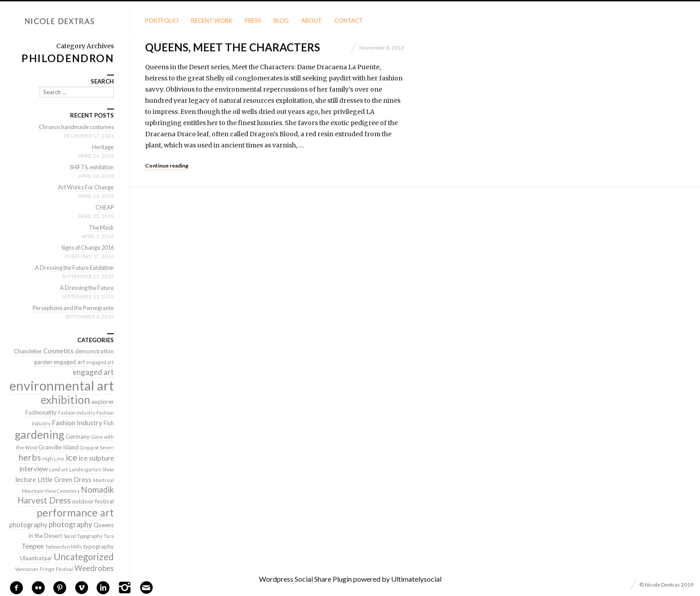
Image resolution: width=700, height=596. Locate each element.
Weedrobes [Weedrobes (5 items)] (94, 568)
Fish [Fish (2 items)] (109, 423)
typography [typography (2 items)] (98, 546)
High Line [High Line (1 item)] (53, 459)
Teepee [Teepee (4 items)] (33, 546)
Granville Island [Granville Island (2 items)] (58, 447)
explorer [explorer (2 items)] (103, 402)
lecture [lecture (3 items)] (26, 480)
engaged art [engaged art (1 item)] (100, 362)
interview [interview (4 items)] (33, 468)
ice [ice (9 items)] (71, 457)
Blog (281, 21)
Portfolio (162, 21)
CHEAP (104, 207)
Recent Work (212, 21)
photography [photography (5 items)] (71, 524)
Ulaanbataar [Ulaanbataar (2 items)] (36, 558)
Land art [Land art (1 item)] (58, 469)
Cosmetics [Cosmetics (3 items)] (58, 351)
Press (253, 21)
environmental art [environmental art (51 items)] (62, 385)
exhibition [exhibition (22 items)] (65, 400)
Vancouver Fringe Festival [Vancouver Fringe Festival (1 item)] (44, 569)
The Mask (101, 227)
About (312, 21)
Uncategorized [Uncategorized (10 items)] (84, 557)
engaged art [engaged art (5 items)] (93, 372)
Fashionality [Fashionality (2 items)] (41, 412)
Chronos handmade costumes (75, 127)
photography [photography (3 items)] (28, 525)
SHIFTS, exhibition (90, 167)
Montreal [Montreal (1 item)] (103, 480)
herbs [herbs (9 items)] (30, 457)
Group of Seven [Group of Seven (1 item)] (97, 447)
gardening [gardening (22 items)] (40, 434)
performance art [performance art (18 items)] (75, 512)
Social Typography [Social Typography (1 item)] (83, 536)
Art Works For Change (85, 187)
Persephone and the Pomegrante (71, 308)
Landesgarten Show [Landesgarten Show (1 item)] (92, 469)
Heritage (103, 147)
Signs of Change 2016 (85, 248)
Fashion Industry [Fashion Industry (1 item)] (77, 413)
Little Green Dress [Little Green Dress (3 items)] (65, 480)
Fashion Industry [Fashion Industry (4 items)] (77, 422)
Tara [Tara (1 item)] (109, 536)
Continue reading (167, 166)
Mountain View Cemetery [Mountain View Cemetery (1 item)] (51, 491)
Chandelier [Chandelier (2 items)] (28, 351)
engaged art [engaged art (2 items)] (69, 362)
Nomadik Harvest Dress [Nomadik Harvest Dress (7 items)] (66, 495)
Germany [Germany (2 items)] (78, 437)
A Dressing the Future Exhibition (72, 268)
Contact (349, 21)
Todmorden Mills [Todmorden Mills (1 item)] (63, 547)
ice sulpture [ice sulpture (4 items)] (96, 458)
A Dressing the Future (86, 288)
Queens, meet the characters (233, 47)
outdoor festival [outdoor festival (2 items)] (93, 501)
